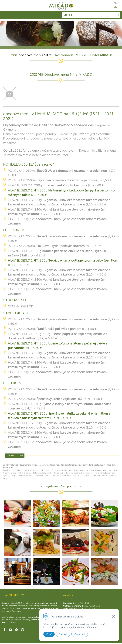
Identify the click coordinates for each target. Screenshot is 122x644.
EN (115, 3)
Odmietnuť (80, 634)
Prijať (49, 634)
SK (115, 7)
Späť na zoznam (15, 456)
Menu (91, 15)
